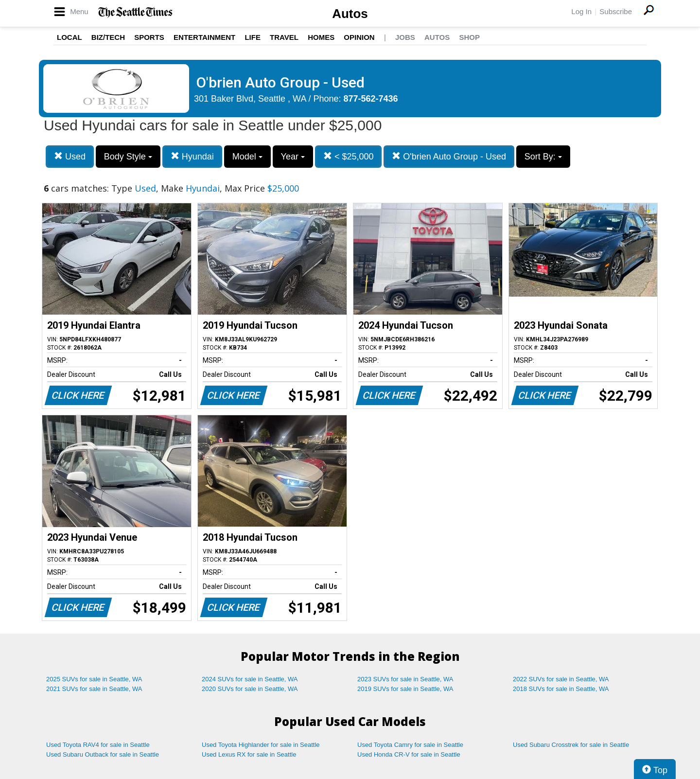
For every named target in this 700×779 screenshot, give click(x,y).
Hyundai (192, 156)
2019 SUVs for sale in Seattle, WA (405, 689)
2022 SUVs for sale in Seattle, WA (561, 679)
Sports (149, 37)
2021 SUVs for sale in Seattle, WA (94, 689)
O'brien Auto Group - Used (449, 156)
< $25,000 (349, 156)
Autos (350, 14)
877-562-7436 (371, 99)
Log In (581, 11)
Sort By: (543, 157)
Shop (469, 37)
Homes (321, 37)
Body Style (128, 157)
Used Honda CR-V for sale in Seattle (409, 754)
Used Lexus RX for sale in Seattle (249, 754)
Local (70, 37)
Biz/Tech (108, 37)
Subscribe (616, 11)
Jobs (405, 37)
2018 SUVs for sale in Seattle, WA (561, 689)
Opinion (359, 37)
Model (247, 157)
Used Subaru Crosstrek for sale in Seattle (571, 745)
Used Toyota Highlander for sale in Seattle (261, 745)
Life (253, 37)
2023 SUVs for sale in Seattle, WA (405, 679)
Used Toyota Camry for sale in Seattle (410, 745)
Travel (284, 37)
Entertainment (204, 37)
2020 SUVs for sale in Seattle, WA (250, 689)
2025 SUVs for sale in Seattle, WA (94, 679)
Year (293, 157)
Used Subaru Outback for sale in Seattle (103, 754)
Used (70, 156)
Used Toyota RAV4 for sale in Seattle (98, 745)
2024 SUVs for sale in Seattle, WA (250, 679)
